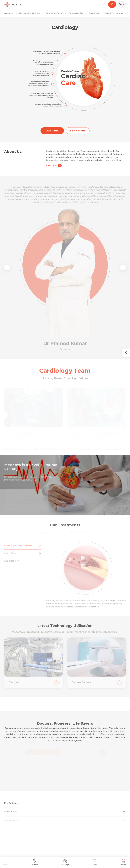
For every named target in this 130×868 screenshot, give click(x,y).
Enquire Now (52, 131)
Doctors (34, 862)
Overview (9, 13)
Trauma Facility (76, 13)
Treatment (94, 13)
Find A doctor (78, 131)
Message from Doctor (30, 13)
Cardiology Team (54, 13)
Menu (5, 862)
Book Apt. (65, 862)
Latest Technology (114, 13)
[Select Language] (122, 4)
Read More (54, 166)
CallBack (123, 862)
